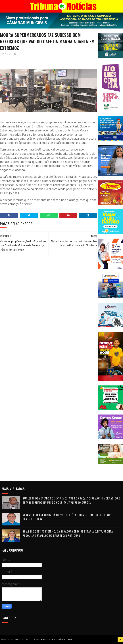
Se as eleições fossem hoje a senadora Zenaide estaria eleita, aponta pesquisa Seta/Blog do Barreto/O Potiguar (68, 533)
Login (69, 639)
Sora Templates (17, 639)
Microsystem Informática (53, 639)
